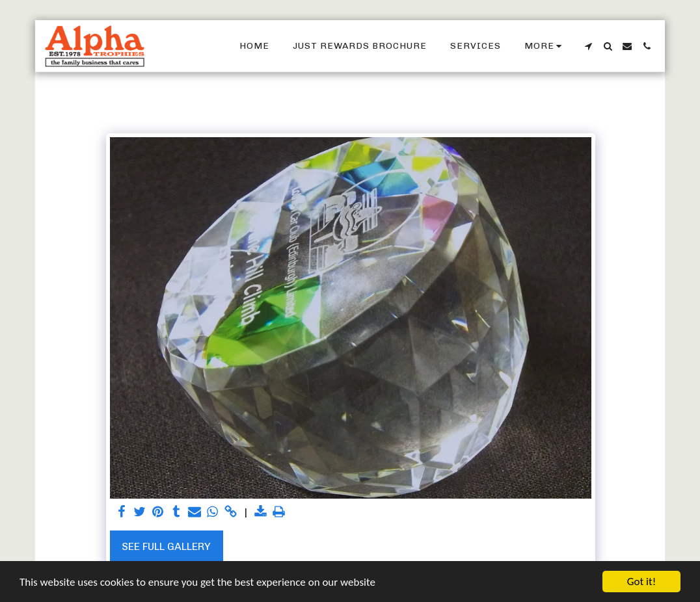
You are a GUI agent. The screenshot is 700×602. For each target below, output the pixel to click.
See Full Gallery (166, 546)
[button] (588, 46)
